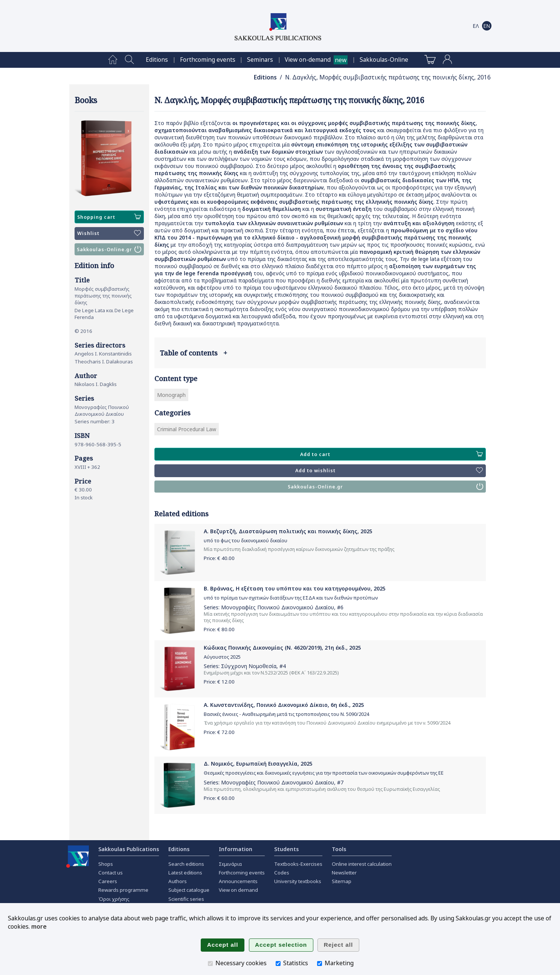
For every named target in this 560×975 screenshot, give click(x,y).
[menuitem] (113, 60)
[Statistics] (278, 964)
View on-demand (308, 60)
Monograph (171, 395)
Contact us (111, 873)
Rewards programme (123, 890)
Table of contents (193, 353)
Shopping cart (109, 217)
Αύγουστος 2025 (222, 657)
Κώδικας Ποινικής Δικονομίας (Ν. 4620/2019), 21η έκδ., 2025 (282, 648)
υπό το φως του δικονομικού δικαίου (246, 541)
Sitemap (342, 881)
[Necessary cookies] (210, 964)
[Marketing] (320, 964)
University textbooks (298, 881)
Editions (157, 60)
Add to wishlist (389, 471)
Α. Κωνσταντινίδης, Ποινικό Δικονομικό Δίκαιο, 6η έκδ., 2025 (284, 705)
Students (286, 849)
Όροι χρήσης (114, 899)
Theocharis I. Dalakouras (104, 362)
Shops (106, 864)
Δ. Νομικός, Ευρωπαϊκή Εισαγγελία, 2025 (258, 764)
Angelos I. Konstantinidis (103, 354)
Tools (339, 849)
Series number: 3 (95, 421)
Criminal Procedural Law (187, 429)
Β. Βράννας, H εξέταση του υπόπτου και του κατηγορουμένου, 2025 (295, 588)
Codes (282, 873)
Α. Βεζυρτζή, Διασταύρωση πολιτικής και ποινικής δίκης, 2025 (288, 531)
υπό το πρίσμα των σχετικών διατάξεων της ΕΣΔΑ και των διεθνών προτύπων (291, 598)
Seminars (260, 60)
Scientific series (186, 899)
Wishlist (109, 233)
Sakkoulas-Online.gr (109, 249)
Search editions (186, 864)
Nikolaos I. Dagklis (96, 384)
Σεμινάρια (230, 864)
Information (236, 849)
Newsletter (344, 873)
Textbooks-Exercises (298, 864)
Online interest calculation (362, 864)
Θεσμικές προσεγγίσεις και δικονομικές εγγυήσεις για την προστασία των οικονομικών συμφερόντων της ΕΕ (324, 773)
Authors (178, 881)
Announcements (238, 881)
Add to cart (391, 454)
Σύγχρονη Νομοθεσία (249, 666)
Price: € (219, 558)
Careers (108, 881)
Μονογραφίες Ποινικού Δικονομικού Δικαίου (102, 410)
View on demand (238, 890)
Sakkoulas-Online (384, 60)
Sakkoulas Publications (129, 849)
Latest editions (185, 873)
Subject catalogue (189, 890)
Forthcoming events (208, 60)
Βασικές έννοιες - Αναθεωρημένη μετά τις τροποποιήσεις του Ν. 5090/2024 (286, 714)
